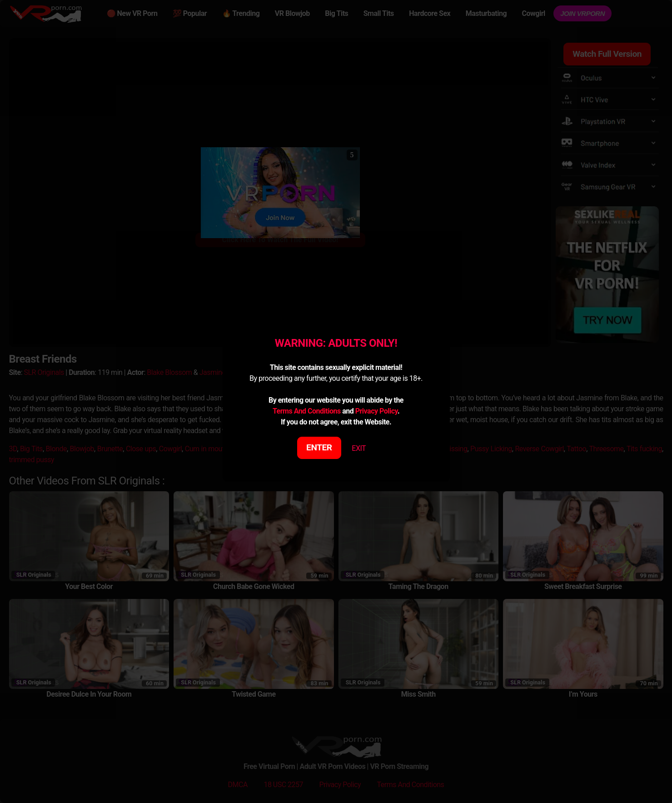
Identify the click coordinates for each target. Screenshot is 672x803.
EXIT (359, 448)
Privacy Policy (376, 411)
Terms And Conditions (307, 411)
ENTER (319, 447)
